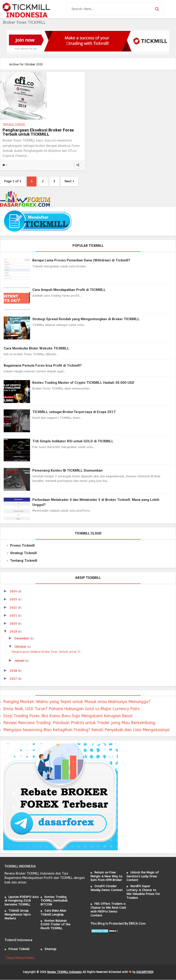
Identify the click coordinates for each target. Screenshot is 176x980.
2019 (14, 632)
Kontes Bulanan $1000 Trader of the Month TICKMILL (55, 925)
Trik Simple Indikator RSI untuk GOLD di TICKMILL (73, 441)
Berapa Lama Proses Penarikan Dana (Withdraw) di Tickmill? (81, 260)
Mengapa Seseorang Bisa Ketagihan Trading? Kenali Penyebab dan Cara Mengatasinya (86, 730)
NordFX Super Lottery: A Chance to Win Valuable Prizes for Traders (143, 892)
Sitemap (50, 949)
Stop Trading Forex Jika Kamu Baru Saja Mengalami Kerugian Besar (68, 716)
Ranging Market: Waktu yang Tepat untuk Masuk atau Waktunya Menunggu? (77, 702)
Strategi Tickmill (23, 553)
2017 (14, 679)
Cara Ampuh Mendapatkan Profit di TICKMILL (69, 290)
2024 (14, 592)
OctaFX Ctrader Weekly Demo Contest (107, 888)
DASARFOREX (145, 972)
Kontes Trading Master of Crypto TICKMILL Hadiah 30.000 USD (83, 383)
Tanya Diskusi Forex (20, 958)
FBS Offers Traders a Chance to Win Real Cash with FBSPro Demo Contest (108, 910)
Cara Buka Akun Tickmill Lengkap (53, 913)
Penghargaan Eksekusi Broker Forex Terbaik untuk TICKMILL (38, 132)
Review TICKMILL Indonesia (64, 972)
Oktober (21, 647)
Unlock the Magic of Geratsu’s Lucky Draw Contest (143, 877)
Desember (22, 639)
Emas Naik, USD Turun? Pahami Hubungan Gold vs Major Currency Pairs (71, 709)
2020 (14, 624)
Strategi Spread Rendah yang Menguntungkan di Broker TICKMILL (86, 319)
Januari (20, 661)
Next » (71, 181)
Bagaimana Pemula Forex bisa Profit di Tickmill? (43, 366)
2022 (14, 608)
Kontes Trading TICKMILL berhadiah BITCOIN (54, 901)
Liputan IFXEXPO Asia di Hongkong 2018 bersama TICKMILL (22, 901)
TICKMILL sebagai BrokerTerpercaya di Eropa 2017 (74, 412)
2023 (14, 600)
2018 (14, 671)
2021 (14, 616)
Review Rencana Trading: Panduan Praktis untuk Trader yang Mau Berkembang (79, 723)
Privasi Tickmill (19, 949)
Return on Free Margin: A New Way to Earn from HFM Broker (106, 877)
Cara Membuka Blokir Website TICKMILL (36, 349)
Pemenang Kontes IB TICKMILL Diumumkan (67, 471)
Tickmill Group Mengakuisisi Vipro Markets (18, 915)
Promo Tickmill (22, 546)
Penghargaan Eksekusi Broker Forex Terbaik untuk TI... (47, 652)
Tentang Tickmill (14, 124)
